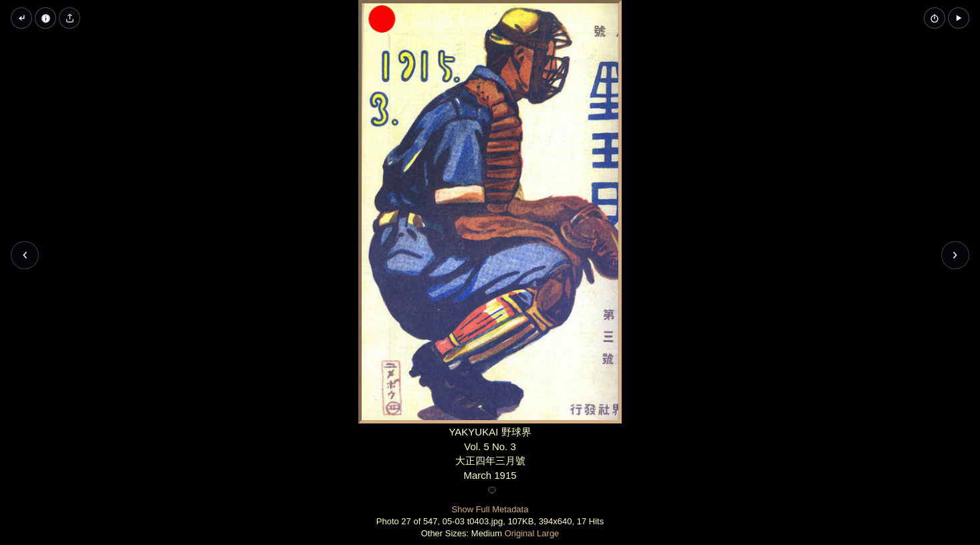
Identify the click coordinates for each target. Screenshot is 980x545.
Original (520, 533)
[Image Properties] (45, 18)
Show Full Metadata (490, 509)
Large (548, 533)
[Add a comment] (492, 491)
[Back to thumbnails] (21, 18)
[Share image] (70, 18)
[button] (959, 18)
